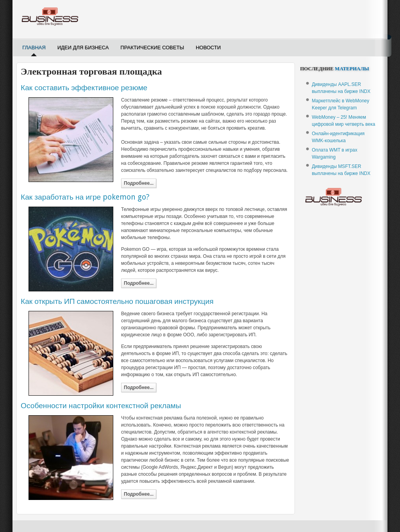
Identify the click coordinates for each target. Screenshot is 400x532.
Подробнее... (139, 183)
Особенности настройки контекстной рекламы (101, 406)
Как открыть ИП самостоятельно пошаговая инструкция (117, 301)
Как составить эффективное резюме (84, 88)
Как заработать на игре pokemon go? (85, 197)
